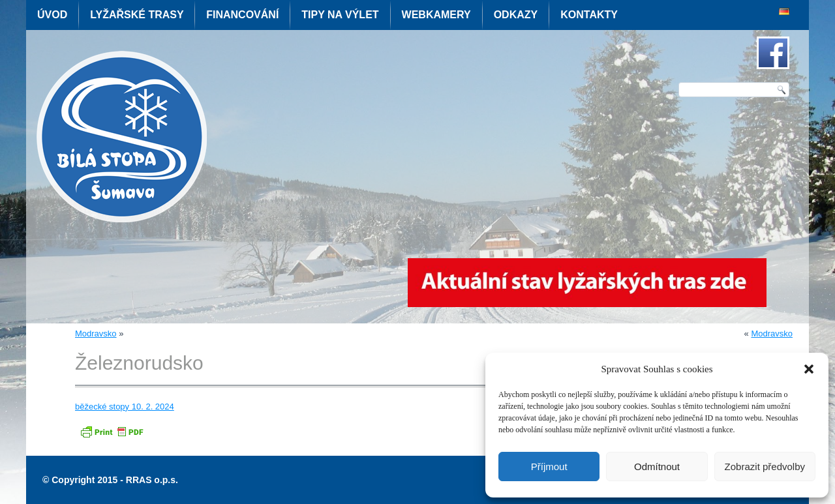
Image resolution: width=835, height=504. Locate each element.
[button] (809, 369)
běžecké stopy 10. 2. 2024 (125, 407)
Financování (242, 15)
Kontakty (589, 15)
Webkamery (436, 15)
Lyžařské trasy (137, 15)
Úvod (52, 15)
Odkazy (516, 15)
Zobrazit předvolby (765, 467)
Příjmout (549, 467)
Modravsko (96, 334)
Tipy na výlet (340, 15)
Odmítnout (657, 467)
